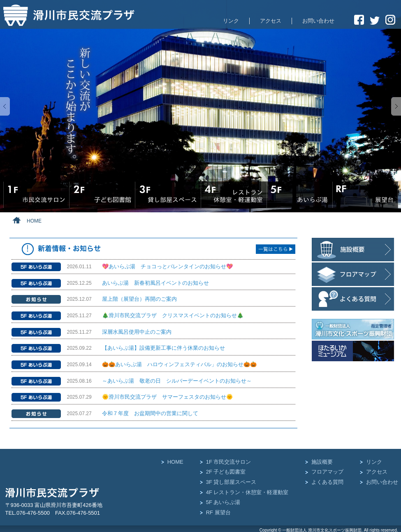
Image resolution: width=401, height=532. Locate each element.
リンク (231, 21)
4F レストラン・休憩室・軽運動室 (247, 492)
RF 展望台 (218, 512)
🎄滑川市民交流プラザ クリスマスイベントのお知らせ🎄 (173, 315)
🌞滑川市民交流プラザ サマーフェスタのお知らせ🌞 (167, 397)
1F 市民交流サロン (229, 462)
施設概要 (322, 462)
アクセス (271, 21)
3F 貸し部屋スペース (231, 482)
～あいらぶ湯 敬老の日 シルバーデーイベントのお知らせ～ (177, 381)
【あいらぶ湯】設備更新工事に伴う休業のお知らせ (163, 348)
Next (396, 106)
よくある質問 (327, 482)
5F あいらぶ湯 (223, 502)
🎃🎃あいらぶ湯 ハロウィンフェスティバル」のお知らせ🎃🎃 (179, 364)
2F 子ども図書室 (226, 472)
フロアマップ (327, 472)
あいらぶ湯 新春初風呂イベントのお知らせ (155, 283)
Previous (5, 106)
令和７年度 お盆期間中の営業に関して (150, 413)
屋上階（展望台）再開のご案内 (139, 299)
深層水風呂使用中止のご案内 (137, 332)
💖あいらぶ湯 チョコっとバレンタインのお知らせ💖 (167, 266)
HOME (175, 462)
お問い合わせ (318, 21)
